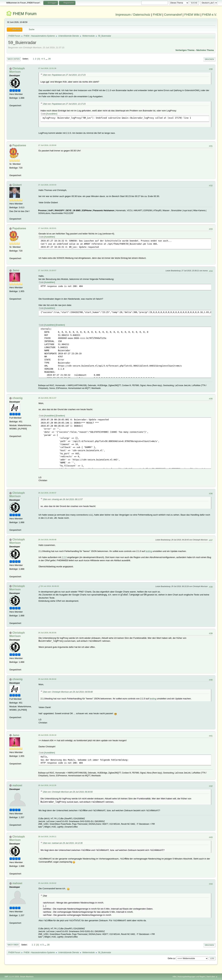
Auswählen (52, 114)
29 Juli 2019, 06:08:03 (50, 586)
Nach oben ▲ (212, 977)
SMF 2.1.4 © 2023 (12, 977)
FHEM (157, 15)
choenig (17, 398)
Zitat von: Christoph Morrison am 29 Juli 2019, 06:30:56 (68, 792)
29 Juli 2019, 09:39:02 (47, 679)
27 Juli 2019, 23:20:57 (47, 270)
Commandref (173, 15)
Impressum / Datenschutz (133, 15)
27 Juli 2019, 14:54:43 (47, 185)
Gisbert (17, 185)
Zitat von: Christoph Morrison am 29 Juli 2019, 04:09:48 (68, 692)
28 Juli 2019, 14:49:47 (47, 493)
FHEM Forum (25, 14)
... (47, 59)
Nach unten (14, 59)
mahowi (17, 785)
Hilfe (174, 977)
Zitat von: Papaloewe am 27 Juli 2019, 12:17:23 (64, 75)
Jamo (16, 270)
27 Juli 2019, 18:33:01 (47, 228)
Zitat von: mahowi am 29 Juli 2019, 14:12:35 (63, 843)
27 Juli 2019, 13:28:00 (47, 145)
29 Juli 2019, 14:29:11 (47, 837)
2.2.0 (64, 557)
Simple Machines (27, 977)
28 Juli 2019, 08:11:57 (47, 398)
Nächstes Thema (205, 50)
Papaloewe (19, 145)
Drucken (209, 59)
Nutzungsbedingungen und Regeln (191, 977)
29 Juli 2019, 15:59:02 (47, 883)
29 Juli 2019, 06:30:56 (47, 633)
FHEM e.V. (210, 15)
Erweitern (60, 325)
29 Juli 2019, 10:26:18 (47, 735)
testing (149, 551)
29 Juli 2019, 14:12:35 (47, 785)
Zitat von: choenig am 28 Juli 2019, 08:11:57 (63, 499)
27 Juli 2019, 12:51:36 (47, 68)
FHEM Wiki (192, 15)
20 (49, 59)
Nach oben (13, 945)
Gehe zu (171, 958)
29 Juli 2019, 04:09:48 (47, 540)
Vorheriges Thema (185, 50)
